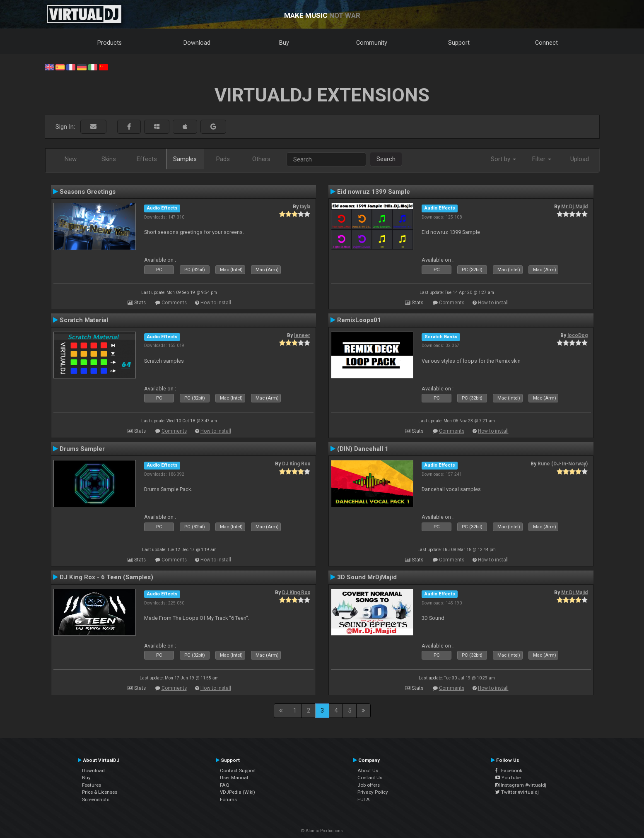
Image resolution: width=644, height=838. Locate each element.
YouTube (508, 778)
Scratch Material (84, 320)
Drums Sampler (82, 449)
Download (197, 43)
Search (386, 159)
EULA (364, 799)
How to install (216, 303)
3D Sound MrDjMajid (367, 577)
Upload (580, 159)
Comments (174, 303)
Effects (147, 159)
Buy (284, 43)
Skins (109, 159)
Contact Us (370, 778)
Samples (185, 159)
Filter (542, 159)
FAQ (225, 785)
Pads (223, 159)
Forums (228, 799)
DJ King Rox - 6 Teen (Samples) (106, 577)
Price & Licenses (100, 792)
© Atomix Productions (322, 831)
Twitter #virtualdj (517, 792)
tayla (305, 207)
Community (372, 43)
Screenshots (96, 799)
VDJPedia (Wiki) (238, 792)
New (71, 159)
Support (459, 43)
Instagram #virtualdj (521, 785)
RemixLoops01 (359, 320)
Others (261, 159)
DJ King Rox (296, 464)
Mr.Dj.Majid (574, 207)
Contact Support (238, 771)
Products (110, 43)
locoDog (578, 335)
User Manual (234, 778)
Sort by (503, 159)
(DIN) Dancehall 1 (363, 449)
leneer (302, 335)
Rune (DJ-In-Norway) (563, 464)
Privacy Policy (373, 792)
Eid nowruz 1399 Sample (374, 192)
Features (92, 785)
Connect (546, 43)
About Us (368, 771)
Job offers (369, 785)
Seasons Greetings (88, 192)
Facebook (509, 771)
